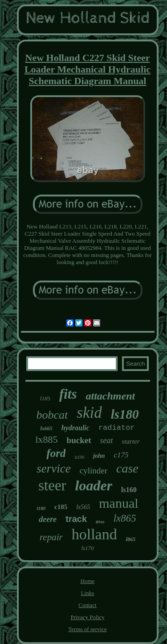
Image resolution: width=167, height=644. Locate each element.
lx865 (125, 518)
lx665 (46, 428)
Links (88, 593)
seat (107, 440)
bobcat (52, 415)
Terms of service (87, 629)
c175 (121, 455)
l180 (41, 508)
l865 (131, 539)
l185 (45, 398)
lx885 (46, 439)
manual (118, 503)
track (76, 519)
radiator (117, 428)
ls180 (125, 414)
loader (94, 485)
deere (48, 519)
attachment (111, 396)
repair (51, 537)
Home (88, 581)
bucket (79, 440)
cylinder (94, 471)
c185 (61, 507)
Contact (87, 605)
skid (89, 413)
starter (131, 441)
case (127, 468)
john (99, 456)
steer (52, 485)
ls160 (129, 490)
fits (68, 394)
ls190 (79, 457)
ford (56, 453)
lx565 (83, 507)
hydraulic (75, 428)
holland (94, 534)
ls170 (87, 548)
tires (100, 522)
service (53, 469)
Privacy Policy (87, 617)
